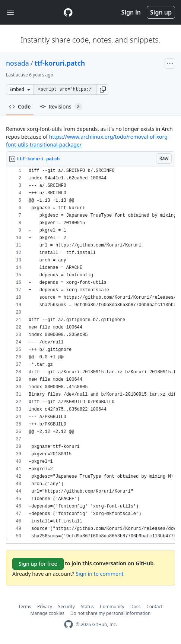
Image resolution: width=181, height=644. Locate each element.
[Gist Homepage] (68, 12)
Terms (25, 607)
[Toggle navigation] (10, 12)
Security (66, 607)
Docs (136, 607)
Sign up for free (38, 564)
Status (87, 607)
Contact (154, 607)
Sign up (161, 12)
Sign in (131, 12)
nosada (18, 63)
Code (20, 106)
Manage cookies (47, 613)
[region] (90, 354)
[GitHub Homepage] (69, 624)
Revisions (61, 107)
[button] (103, 89)
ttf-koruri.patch (60, 63)
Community (112, 607)
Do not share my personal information (111, 613)
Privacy (45, 607)
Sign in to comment (99, 574)
